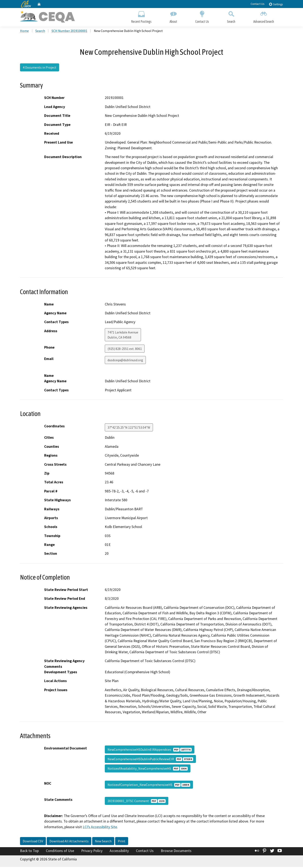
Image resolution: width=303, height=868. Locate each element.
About (173, 16)
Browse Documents (176, 852)
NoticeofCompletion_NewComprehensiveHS (149, 786)
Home (24, 32)
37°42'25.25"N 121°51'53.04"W (129, 428)
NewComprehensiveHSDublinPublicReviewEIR (150, 760)
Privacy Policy (92, 852)
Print (122, 842)
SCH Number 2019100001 (69, 32)
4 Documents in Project (40, 68)
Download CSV (33, 842)
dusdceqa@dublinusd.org (125, 361)
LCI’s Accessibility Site (100, 828)
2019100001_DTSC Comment (137, 802)
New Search (103, 842)
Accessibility (119, 852)
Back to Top (29, 852)
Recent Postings (141, 16)
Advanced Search (264, 16)
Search (231, 16)
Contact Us (258, 4)
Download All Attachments (69, 842)
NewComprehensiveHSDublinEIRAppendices (150, 751)
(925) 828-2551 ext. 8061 (125, 350)
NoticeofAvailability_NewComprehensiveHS (148, 769)
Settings (276, 4)
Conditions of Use (60, 852)
